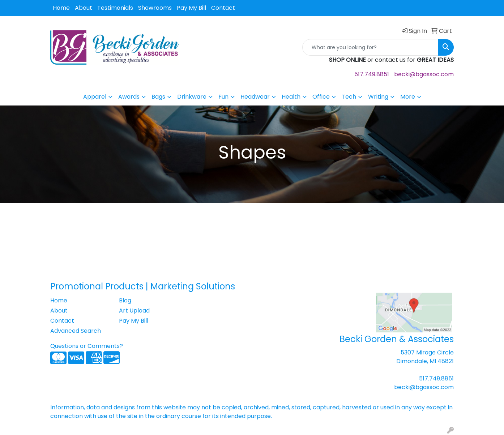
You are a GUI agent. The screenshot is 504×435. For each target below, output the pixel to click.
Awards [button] (129, 97)
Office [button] (321, 97)
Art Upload (134, 311)
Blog (125, 300)
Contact (223, 8)
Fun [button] (223, 97)
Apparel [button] (95, 97)
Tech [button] (349, 97)
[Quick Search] (370, 47)
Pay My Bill (191, 8)
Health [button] (291, 97)
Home (61, 8)
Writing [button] (378, 97)
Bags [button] (158, 97)
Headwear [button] (255, 97)
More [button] (408, 97)
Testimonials (115, 8)
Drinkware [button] (192, 97)
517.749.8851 (372, 74)
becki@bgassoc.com (424, 74)
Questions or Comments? (87, 346)
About (84, 8)
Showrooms (155, 8)
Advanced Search (76, 331)
